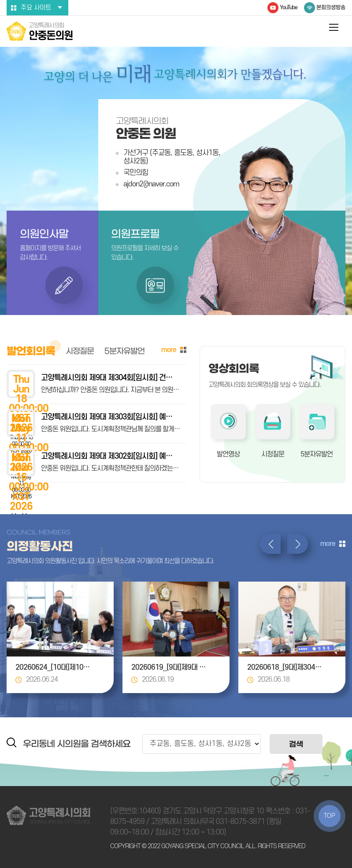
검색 (296, 744)
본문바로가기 (0, 0)
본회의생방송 (331, 7)
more (169, 350)
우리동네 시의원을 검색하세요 (77, 744)
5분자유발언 (317, 454)
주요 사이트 (36, 8)
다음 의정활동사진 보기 (298, 544)
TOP (330, 816)
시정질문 (273, 454)
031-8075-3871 (240, 822)
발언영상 (228, 454)
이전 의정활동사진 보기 (270, 544)
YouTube (289, 7)
